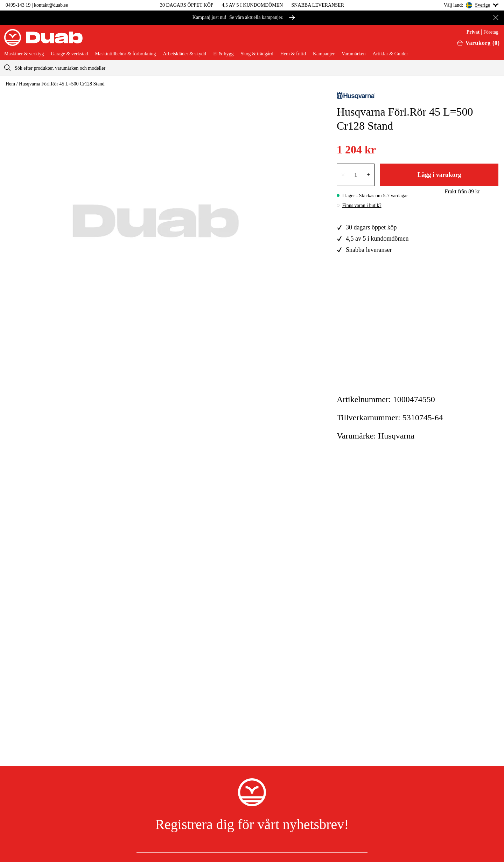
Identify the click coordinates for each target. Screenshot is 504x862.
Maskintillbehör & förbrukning (125, 54)
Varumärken (353, 54)
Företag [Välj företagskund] (491, 32)
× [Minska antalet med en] (343, 175)
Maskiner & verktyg (24, 54)
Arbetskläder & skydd (184, 54)
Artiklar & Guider (390, 54)
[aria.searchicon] (7, 68)
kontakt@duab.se (51, 5)
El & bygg (223, 54)
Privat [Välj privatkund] (473, 32)
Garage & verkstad (70, 54)
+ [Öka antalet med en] (368, 175)
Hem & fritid (293, 54)
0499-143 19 (18, 5)
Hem (10, 84)
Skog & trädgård (257, 54)
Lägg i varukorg (439, 175)
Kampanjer (324, 54)
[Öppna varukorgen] (478, 43)
